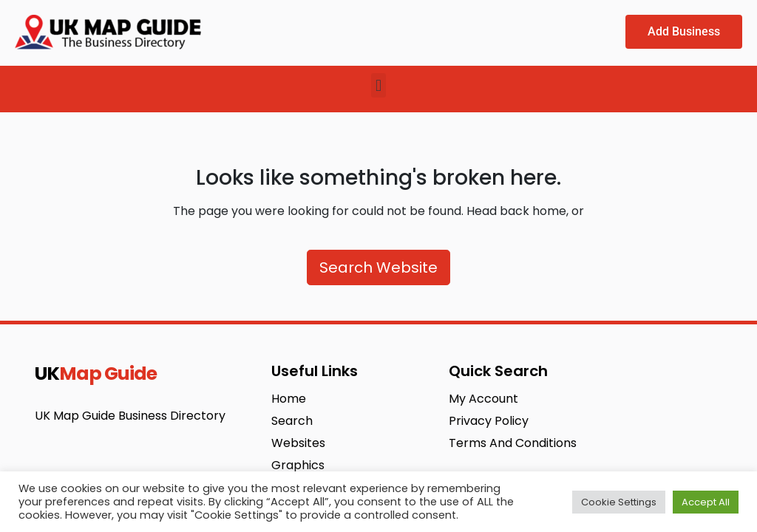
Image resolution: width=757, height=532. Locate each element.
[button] (378, 85)
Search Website (378, 267)
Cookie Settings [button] (619, 502)
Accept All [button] (706, 502)
